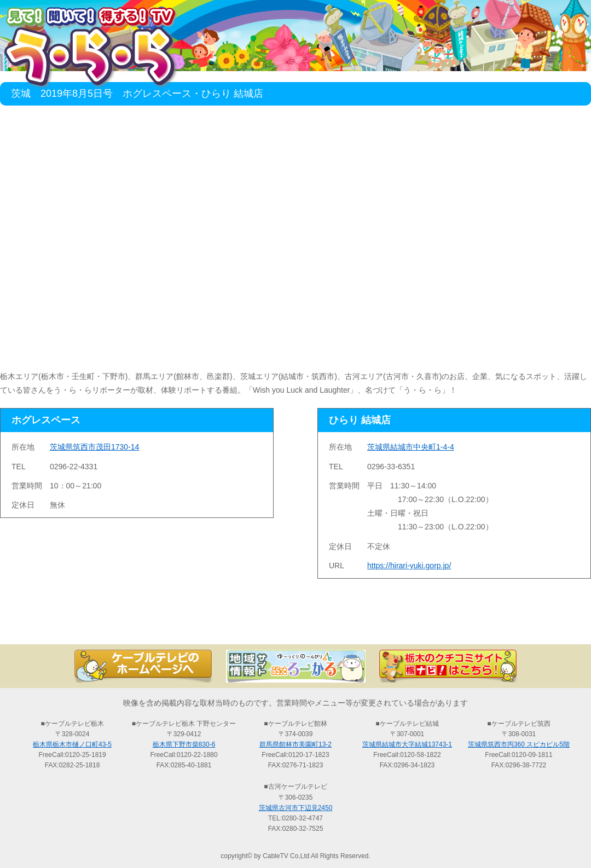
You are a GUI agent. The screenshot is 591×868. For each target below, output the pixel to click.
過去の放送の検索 (296, 625)
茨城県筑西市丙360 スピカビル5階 (519, 744)
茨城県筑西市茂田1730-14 (94, 447)
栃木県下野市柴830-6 (184, 744)
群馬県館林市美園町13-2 (296, 744)
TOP (55, 625)
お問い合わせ (536, 625)
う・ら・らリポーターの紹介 (416, 625)
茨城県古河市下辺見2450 (296, 808)
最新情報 (175, 625)
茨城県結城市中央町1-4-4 (411, 447)
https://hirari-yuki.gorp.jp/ (409, 566)
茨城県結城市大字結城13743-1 (407, 744)
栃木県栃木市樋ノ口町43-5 (72, 744)
